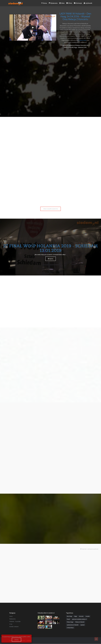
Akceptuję (17, 640)
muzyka (88, 616)
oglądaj (51, 259)
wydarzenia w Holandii (73, 625)
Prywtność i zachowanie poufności (89, 549)
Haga (76, 616)
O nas (11, 624)
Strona (44, 3)
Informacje (78, 3)
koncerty (81, 616)
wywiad (82, 625)
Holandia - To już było (15, 621)
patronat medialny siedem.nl (79, 619)
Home (11, 616)
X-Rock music (82, 40)
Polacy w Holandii (80, 622)
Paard (68, 619)
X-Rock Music (70, 628)
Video (62, 3)
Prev (7, 247)
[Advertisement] (51, 63)
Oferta (69, 3)
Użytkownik (88, 3)
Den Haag (69, 616)
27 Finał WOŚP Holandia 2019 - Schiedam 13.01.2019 (50, 248)
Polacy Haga (70, 622)
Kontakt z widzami (14, 627)
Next (94, 247)
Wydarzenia (53, 3)
